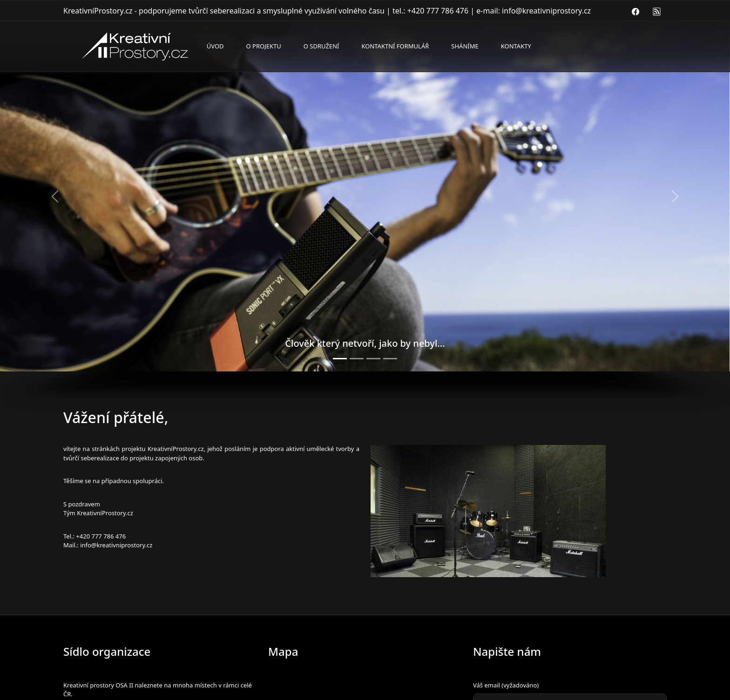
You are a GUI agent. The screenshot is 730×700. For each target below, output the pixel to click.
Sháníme (465, 46)
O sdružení (321, 46)
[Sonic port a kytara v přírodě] (340, 359)
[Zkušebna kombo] (373, 359)
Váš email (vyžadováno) (506, 685)
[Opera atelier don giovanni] (390, 359)
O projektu (264, 46)
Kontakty (516, 46)
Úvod (215, 46)
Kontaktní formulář (395, 46)
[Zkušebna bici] (357, 359)
